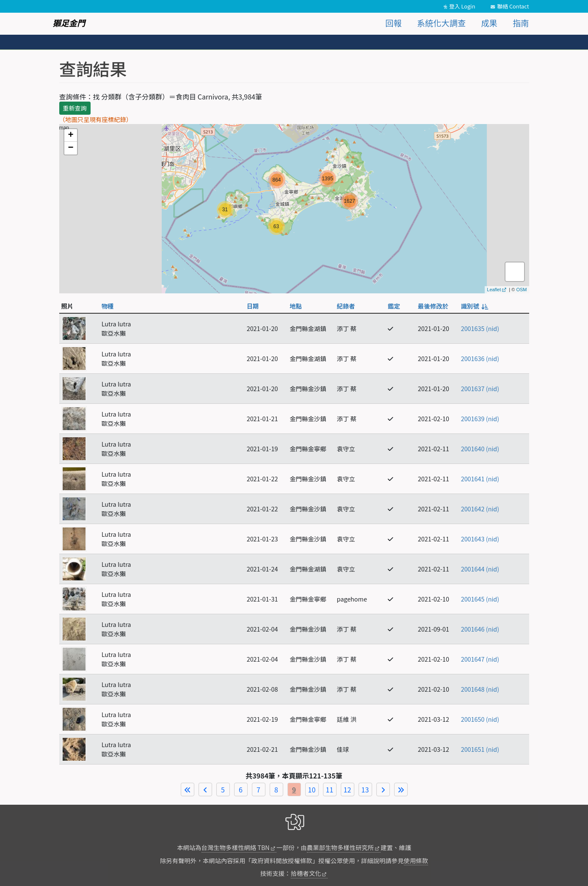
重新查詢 (75, 108)
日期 (253, 306)
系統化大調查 (441, 23)
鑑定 (394, 306)
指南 (521, 23)
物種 (108, 306)
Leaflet (494, 290)
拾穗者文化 (306, 873)
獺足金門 (69, 23)
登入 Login (462, 6)
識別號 (474, 306)
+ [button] (70, 135)
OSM (521, 290)
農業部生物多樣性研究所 (340, 847)
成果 (489, 23)
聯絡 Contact (513, 6)
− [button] (70, 148)
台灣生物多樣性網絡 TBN (236, 847)
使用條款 (416, 860)
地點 (296, 306)
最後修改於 (433, 306)
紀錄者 (346, 306)
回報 (393, 23)
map (293, 209)
